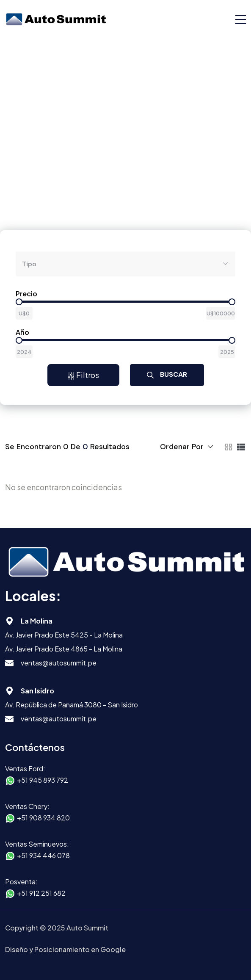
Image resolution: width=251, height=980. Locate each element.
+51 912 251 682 (41, 893)
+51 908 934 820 (43, 818)
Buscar (167, 374)
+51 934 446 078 (43, 855)
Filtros (83, 375)
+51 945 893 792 (43, 780)
